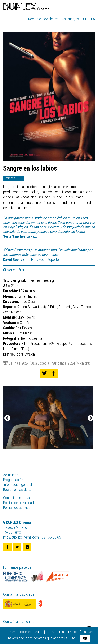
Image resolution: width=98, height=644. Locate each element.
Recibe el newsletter (43, 19)
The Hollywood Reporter (32, 259)
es (93, 19)
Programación (13, 480)
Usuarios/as (70, 19)
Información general (17, 485)
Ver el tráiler (14, 270)
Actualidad (11, 475)
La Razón (21, 236)
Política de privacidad (18, 503)
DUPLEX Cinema (26, 8)
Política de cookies (17, 508)
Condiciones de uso (17, 498)
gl (85, 19)
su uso (70, 638)
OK (85, 638)
